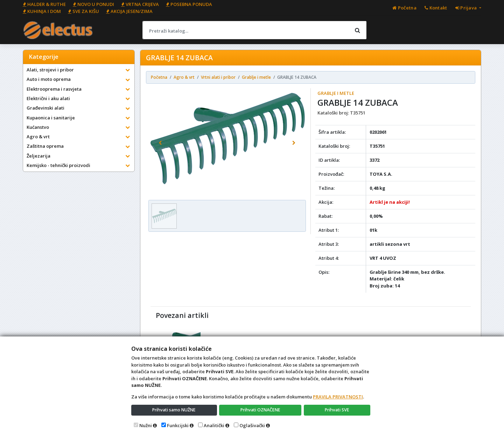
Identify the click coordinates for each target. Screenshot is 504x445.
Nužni (146, 425)
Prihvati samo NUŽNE (174, 410)
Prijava (467, 8)
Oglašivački (252, 425)
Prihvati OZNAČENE (261, 410)
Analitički (214, 425)
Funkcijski (178, 425)
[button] (160, 143)
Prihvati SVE (337, 410)
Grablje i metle (336, 93)
